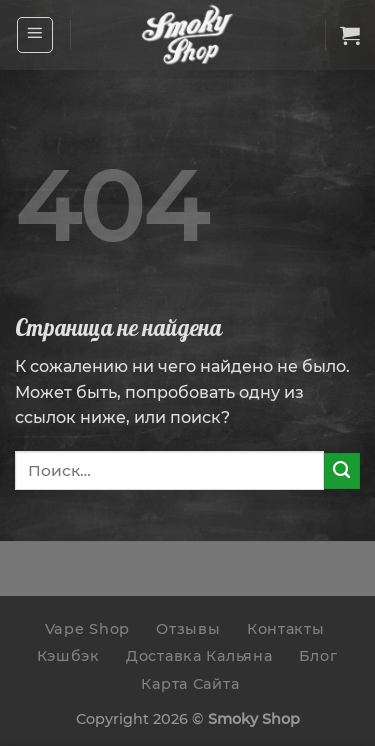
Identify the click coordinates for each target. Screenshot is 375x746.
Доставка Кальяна (199, 656)
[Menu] (35, 35)
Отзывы (188, 629)
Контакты (286, 629)
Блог (318, 656)
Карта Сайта (190, 684)
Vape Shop (87, 629)
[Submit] (342, 471)
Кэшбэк (68, 656)
